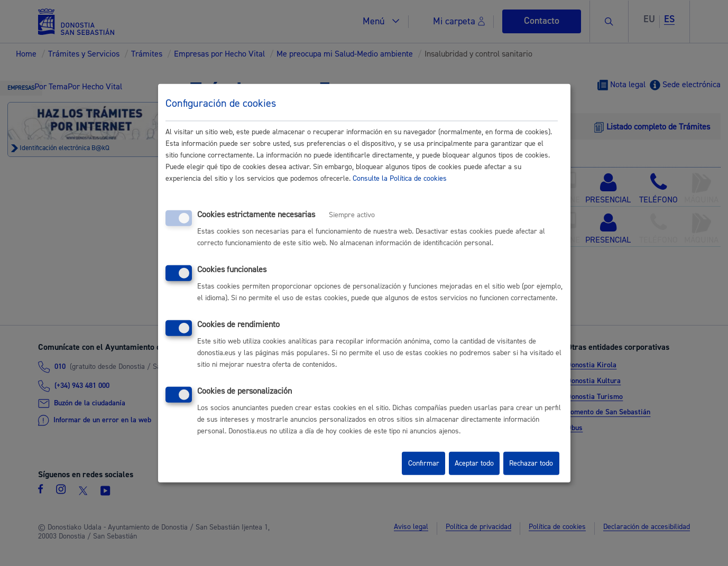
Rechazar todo (531, 463)
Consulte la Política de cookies (400, 179)
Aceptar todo (474, 463)
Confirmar (424, 463)
